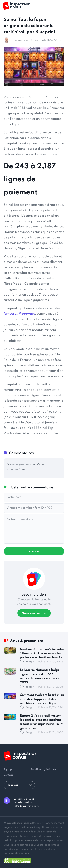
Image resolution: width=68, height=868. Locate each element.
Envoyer (34, 551)
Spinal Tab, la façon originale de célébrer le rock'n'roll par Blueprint (29, 26)
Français (20, 785)
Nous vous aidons (34, 613)
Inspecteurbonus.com (19, 823)
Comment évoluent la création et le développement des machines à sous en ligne (42, 699)
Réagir (27, 662)
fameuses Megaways (19, 314)
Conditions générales (43, 769)
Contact (8, 775)
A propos (9, 769)
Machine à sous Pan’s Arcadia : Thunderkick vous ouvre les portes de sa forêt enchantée (42, 653)
